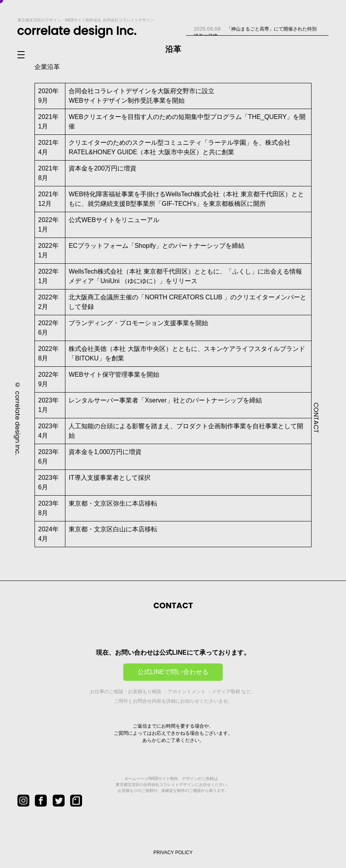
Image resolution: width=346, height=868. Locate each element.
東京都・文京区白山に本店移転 (113, 529)
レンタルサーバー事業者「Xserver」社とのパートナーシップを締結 (165, 400)
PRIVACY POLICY (173, 853)
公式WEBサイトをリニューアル (114, 220)
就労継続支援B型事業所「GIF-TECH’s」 (145, 204)
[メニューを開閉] (27, 55)
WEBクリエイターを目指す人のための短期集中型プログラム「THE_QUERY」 (181, 117)
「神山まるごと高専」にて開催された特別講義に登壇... (255, 32)
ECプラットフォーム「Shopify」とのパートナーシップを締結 (157, 246)
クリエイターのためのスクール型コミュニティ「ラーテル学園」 (161, 143)
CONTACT (316, 417)
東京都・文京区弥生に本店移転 (113, 503)
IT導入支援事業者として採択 (109, 478)
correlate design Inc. (18, 423)
